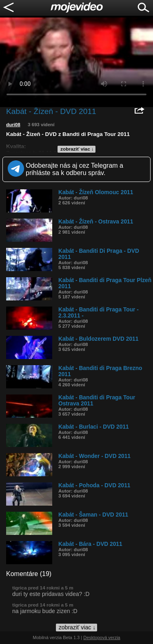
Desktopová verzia (102, 637)
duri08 (13, 125)
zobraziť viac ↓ (77, 149)
